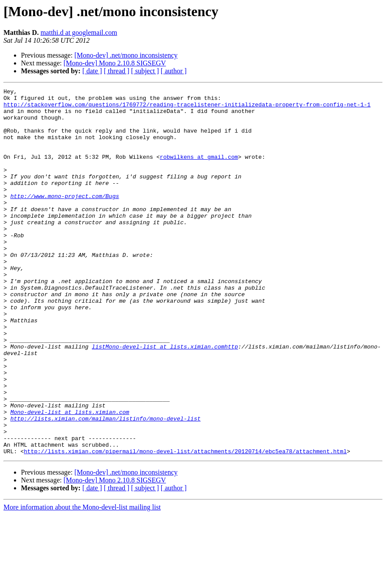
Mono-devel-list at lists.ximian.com (70, 477)
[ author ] (174, 71)
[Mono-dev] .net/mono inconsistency (126, 55)
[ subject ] (145, 71)
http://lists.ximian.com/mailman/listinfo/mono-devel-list (106, 485)
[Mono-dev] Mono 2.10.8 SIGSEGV (115, 63)
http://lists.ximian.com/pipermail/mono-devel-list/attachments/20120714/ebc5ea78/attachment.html (185, 524)
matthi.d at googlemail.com (79, 32)
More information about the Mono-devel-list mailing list (82, 580)
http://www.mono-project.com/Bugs (65, 218)
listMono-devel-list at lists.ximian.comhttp (165, 399)
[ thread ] (117, 71)
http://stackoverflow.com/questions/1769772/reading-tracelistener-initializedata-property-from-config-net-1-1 (187, 108)
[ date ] (92, 71)
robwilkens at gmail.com (199, 171)
